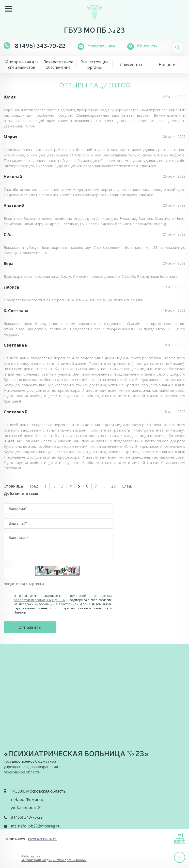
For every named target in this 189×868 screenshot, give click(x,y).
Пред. (34, 486)
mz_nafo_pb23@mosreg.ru (36, 826)
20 (113, 486)
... (54, 486)
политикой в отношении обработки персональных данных (63, 598)
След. (127, 486)
